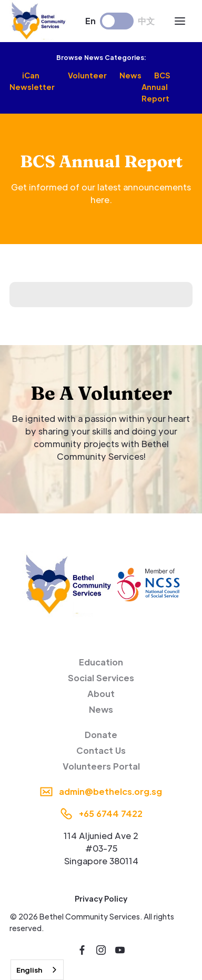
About (101, 694)
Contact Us (101, 750)
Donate (101, 735)
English (29, 970)
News (130, 75)
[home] (39, 21)
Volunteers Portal (101, 766)
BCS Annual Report (156, 87)
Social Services (101, 678)
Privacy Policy (101, 898)
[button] (180, 21)
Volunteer (87, 75)
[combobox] (37, 970)
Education (101, 662)
